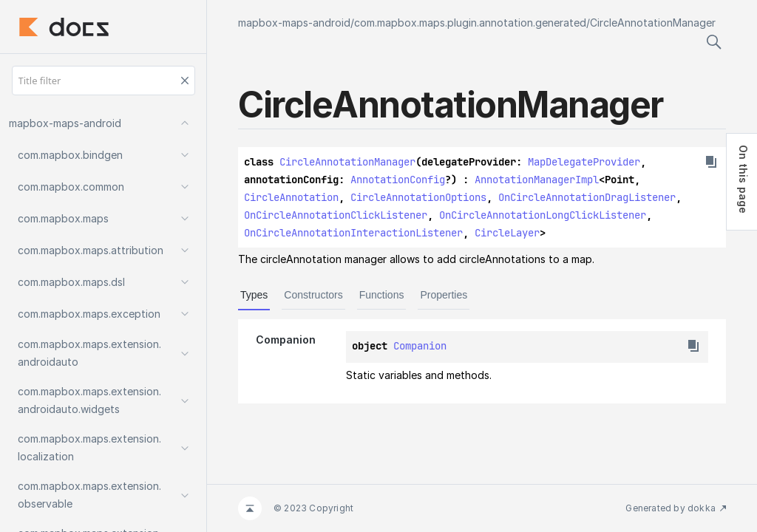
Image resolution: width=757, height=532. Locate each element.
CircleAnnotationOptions (418, 197)
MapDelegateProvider (584, 162)
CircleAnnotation (291, 197)
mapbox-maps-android (294, 23)
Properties (444, 295)
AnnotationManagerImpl (537, 180)
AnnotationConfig (398, 180)
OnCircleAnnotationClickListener (336, 215)
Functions (382, 295)
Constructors (313, 295)
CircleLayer (507, 233)
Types (254, 295)
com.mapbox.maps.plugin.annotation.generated (470, 23)
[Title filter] (103, 81)
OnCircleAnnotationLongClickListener (543, 215)
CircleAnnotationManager (653, 23)
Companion (420, 346)
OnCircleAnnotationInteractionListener (353, 233)
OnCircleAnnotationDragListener (587, 197)
